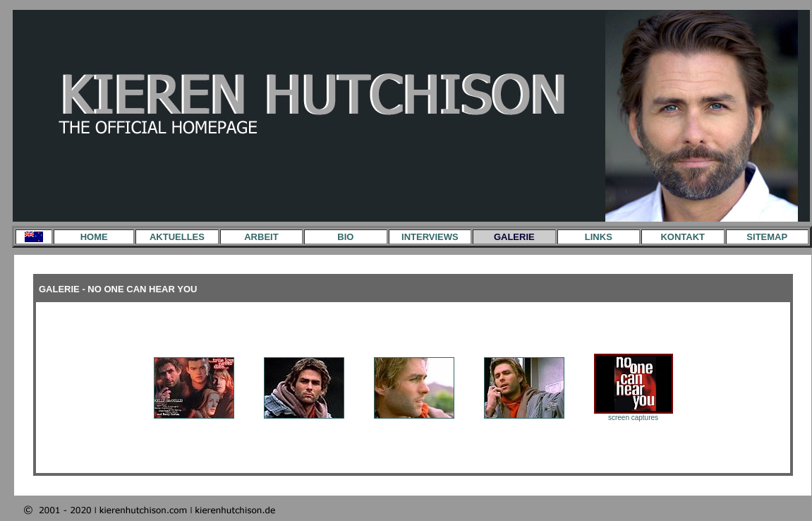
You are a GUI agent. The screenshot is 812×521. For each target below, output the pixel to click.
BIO (345, 237)
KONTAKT (683, 237)
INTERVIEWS (430, 237)
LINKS (599, 237)
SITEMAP (767, 237)
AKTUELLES (177, 237)
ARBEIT (261, 237)
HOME (94, 237)
